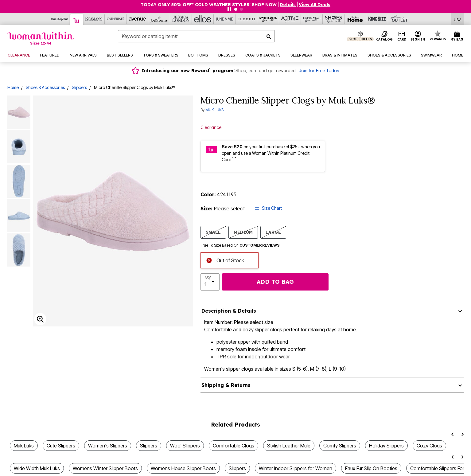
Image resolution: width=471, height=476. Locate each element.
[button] (288, 5)
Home (13, 87)
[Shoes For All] (334, 19)
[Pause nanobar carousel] (229, 9)
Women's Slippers (108, 446)
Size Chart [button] (268, 208)
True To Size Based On (240, 245)
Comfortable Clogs (234, 446)
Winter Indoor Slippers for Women (296, 468)
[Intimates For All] (312, 19)
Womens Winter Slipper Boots (105, 468)
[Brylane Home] (355, 19)
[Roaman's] (94, 19)
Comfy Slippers (340, 446)
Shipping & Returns (226, 385)
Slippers (79, 87)
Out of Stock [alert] (225, 260)
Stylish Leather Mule (289, 446)
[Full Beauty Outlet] (399, 19)
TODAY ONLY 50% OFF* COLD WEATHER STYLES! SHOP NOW (209, 5)
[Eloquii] (246, 19)
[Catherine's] (116, 19)
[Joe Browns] (159, 19)
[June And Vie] (225, 19)
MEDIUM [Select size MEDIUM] (243, 232)
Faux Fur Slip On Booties (371, 468)
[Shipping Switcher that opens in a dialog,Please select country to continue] (458, 19)
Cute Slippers (61, 446)
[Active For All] (290, 19)
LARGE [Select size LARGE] (273, 232)
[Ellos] (203, 19)
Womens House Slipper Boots (183, 468)
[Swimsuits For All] (268, 19)
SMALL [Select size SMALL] (213, 232)
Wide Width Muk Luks (37, 468)
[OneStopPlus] (60, 19)
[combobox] (196, 36)
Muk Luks (24, 446)
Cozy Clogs (429, 446)
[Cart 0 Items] (458, 36)
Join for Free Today (319, 71)
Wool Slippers (185, 446)
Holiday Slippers (386, 446)
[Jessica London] (181, 19)
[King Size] (377, 19)
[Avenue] (137, 19)
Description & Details (229, 311)
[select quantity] (210, 282)
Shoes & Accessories (45, 87)
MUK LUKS (214, 110)
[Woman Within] (77, 20)
